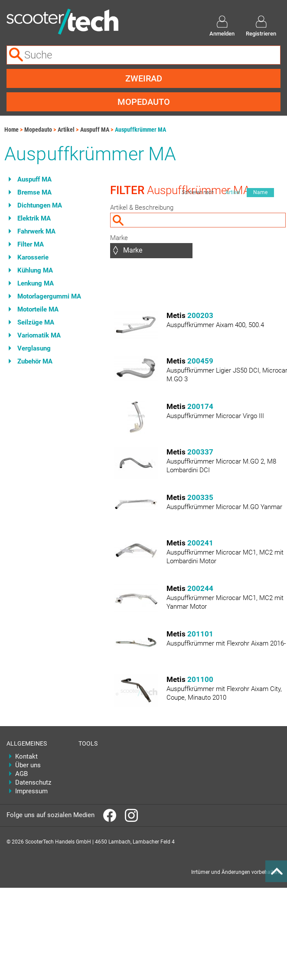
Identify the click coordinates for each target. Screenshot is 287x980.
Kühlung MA (35, 270)
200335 (200, 497)
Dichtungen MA (40, 205)
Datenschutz (33, 782)
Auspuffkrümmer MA (140, 130)
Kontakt (26, 756)
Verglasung (34, 348)
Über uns (28, 765)
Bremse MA (34, 192)
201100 (200, 679)
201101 (200, 634)
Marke (119, 238)
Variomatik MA (39, 335)
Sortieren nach (198, 192)
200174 (200, 406)
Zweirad (144, 78)
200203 (200, 315)
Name (260, 192)
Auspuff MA (95, 130)
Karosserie (33, 257)
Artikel (66, 130)
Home (11, 130)
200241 (200, 543)
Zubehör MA (35, 361)
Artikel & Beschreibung (142, 208)
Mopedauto (144, 102)
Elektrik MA (34, 218)
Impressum (31, 791)
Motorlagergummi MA (49, 296)
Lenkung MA (36, 283)
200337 (200, 452)
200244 (200, 588)
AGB (21, 774)
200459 (200, 361)
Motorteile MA (38, 309)
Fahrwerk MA (36, 231)
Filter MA (31, 244)
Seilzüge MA (36, 322)
